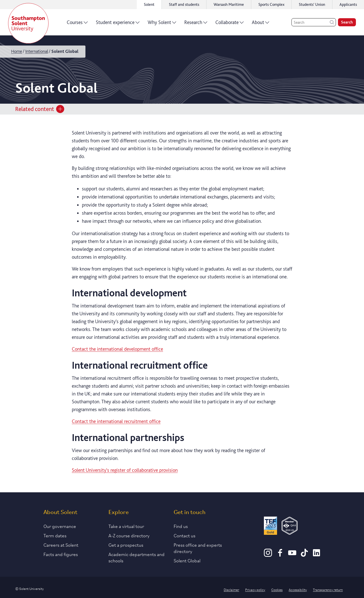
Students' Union (312, 4)
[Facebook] (280, 555)
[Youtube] (292, 555)
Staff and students (184, 4)
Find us (181, 526)
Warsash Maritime (229, 4)
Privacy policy (255, 589)
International (37, 51)
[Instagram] (268, 555)
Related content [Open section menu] (40, 109)
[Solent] (28, 23)
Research (196, 24)
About (260, 24)
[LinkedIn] (316, 555)
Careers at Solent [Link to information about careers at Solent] (61, 545)
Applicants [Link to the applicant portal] (348, 4)
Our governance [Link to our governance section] (60, 526)
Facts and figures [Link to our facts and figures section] (61, 554)
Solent (149, 4)
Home (17, 51)
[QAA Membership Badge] (290, 527)
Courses (77, 24)
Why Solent (162, 24)
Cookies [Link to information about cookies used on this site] (277, 589)
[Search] (314, 22)
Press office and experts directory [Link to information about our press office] (198, 548)
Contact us (185, 535)
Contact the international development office (117, 349)
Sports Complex (271, 4)
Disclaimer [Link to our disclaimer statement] (231, 589)
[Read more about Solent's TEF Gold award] (270, 527)
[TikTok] (304, 555)
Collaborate (230, 24)
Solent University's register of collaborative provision (125, 470)
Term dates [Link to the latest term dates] (55, 535)
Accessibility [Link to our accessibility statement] (298, 589)
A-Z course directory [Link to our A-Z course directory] (129, 535)
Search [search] (347, 22)
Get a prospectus (126, 545)
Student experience (118, 24)
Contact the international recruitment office (116, 421)
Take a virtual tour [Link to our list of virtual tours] (126, 526)
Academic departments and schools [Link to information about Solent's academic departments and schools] (136, 557)
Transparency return (328, 589)
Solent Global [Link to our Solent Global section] (187, 560)
